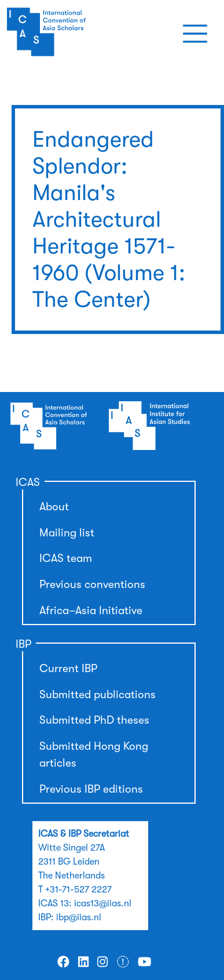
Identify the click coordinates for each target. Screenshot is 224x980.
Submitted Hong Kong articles (94, 755)
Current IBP (68, 669)
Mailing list (67, 533)
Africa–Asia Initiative (91, 611)
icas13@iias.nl (103, 903)
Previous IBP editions (91, 789)
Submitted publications (98, 695)
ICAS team (66, 558)
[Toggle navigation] (195, 34)
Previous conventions (92, 585)
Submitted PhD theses (94, 720)
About (54, 507)
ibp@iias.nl (79, 917)
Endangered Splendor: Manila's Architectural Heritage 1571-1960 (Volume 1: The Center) (109, 219)
